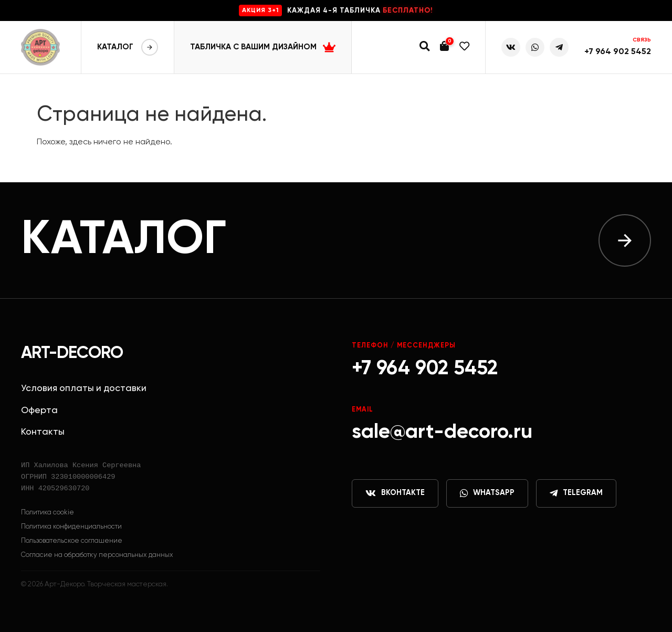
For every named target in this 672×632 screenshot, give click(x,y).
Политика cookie (48, 513)
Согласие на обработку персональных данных (97, 555)
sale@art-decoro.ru (442, 432)
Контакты (43, 432)
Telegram (576, 493)
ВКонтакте (395, 493)
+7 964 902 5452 (618, 52)
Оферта (39, 410)
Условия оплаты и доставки (84, 388)
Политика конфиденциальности (71, 527)
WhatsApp (487, 493)
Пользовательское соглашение (72, 541)
